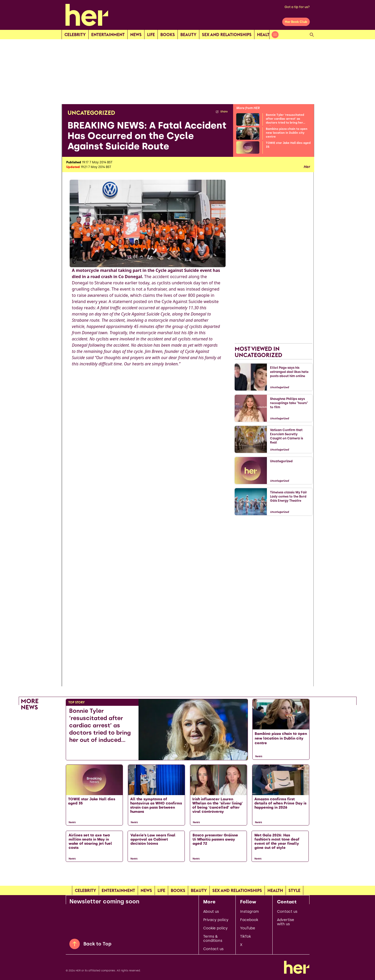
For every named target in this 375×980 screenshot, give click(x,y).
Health (265, 35)
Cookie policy (215, 928)
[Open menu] (275, 35)
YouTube (248, 928)
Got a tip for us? (297, 7)
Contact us (213, 949)
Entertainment (108, 35)
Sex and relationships (227, 35)
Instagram (249, 912)
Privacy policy (216, 920)
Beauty (188, 35)
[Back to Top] (75, 944)
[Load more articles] (188, 876)
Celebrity (75, 35)
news (136, 35)
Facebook (249, 920)
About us (211, 912)
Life (151, 35)
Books (168, 35)
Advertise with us (286, 922)
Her (307, 167)
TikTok (245, 937)
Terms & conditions (213, 939)
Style (294, 890)
